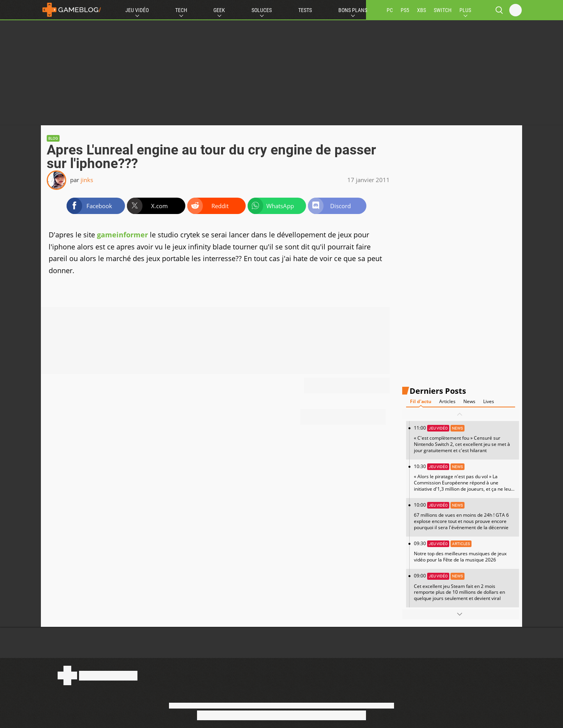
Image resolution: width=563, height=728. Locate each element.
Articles (447, 401)
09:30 (464, 552)
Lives (489, 401)
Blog (53, 138)
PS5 (405, 10)
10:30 (464, 481)
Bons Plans (353, 10)
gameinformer (122, 235)
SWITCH (443, 10)
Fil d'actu (421, 401)
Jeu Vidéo (137, 10)
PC (390, 10)
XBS (421, 10)
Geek (219, 10)
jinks (87, 180)
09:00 (464, 587)
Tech (181, 10)
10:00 (464, 516)
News (469, 401)
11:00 (464, 439)
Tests (305, 10)
